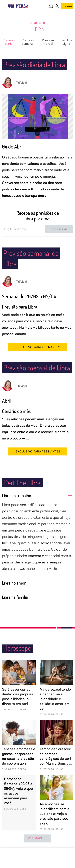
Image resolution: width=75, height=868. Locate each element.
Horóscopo (37, 23)
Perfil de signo (66, 42)
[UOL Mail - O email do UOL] (51, 6)
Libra (38, 29)
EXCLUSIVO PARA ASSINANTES (37, 347)
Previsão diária (9, 42)
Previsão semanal (28, 42)
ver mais (38, 838)
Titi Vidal (21, 83)
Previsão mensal (48, 42)
